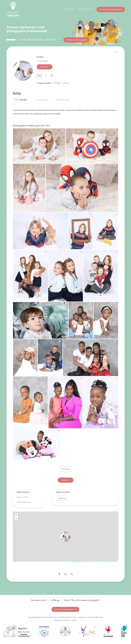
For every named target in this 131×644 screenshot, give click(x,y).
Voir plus (66, 468)
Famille (21, 99)
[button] (66, 536)
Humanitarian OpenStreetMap (96, 560)
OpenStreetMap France (113, 560)
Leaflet (66, 560)
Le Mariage (55, 600)
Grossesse (41, 99)
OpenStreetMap (73, 560)
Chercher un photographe (76, 40)
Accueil (69, 9)
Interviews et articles (39, 600)
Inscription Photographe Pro (111, 9)
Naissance (63, 99)
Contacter (45, 66)
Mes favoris (86, 9)
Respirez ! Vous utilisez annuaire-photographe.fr (82, 600)
